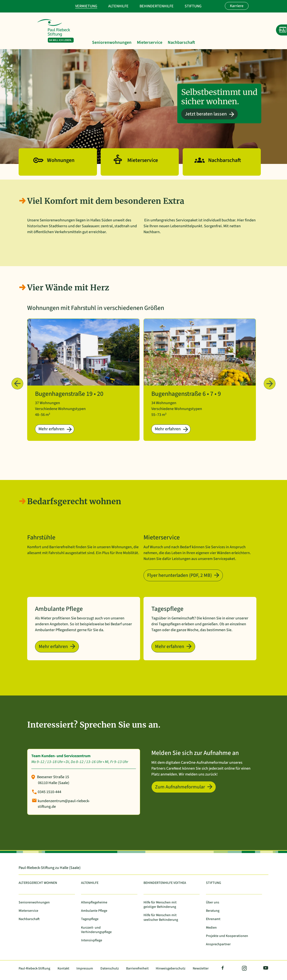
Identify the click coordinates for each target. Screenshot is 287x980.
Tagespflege (90, 919)
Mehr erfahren (51, 429)
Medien (211, 928)
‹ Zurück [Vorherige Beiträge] (18, 384)
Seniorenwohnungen (112, 43)
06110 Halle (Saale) (54, 783)
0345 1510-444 (49, 792)
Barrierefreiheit (137, 969)
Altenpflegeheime (94, 903)
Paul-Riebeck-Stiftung (34, 969)
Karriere (237, 6)
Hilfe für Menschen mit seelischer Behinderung (161, 917)
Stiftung (193, 6)
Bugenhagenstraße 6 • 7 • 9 (186, 394)
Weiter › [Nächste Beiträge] (270, 384)
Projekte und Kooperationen (227, 936)
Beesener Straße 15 (53, 777)
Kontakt (63, 969)
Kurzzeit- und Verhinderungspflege (96, 930)
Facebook (223, 969)
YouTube (265, 969)
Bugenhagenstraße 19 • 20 (69, 394)
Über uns (213, 903)
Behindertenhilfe (157, 6)
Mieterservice (150, 43)
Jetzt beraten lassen (206, 114)
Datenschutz (110, 969)
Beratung (213, 911)
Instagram (244, 969)
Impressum (85, 969)
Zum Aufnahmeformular (180, 787)
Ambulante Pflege (94, 911)
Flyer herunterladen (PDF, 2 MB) (179, 575)
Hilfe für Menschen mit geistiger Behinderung (160, 905)
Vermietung (86, 6)
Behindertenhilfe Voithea (165, 883)
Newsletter (201, 969)
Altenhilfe (118, 6)
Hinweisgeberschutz (171, 969)
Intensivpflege (92, 940)
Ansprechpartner (218, 944)
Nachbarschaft (181, 43)
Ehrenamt (213, 919)
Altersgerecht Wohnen (38, 883)
